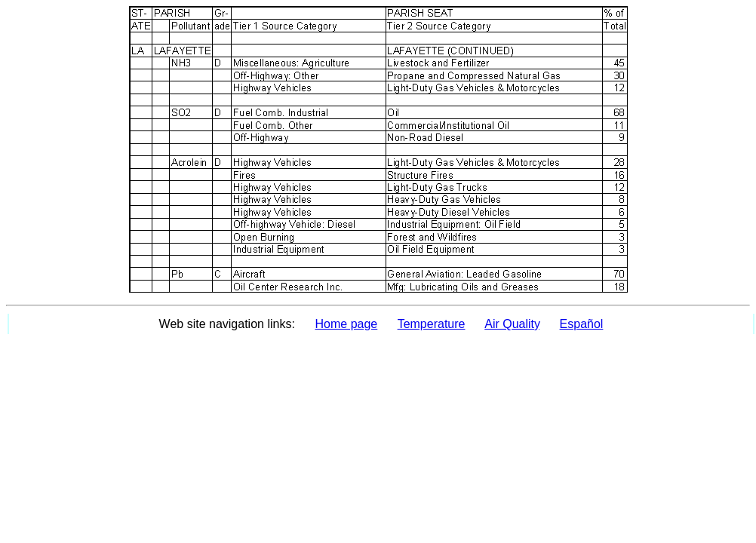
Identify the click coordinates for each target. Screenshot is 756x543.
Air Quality (512, 324)
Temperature (432, 324)
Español (582, 324)
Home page (347, 324)
